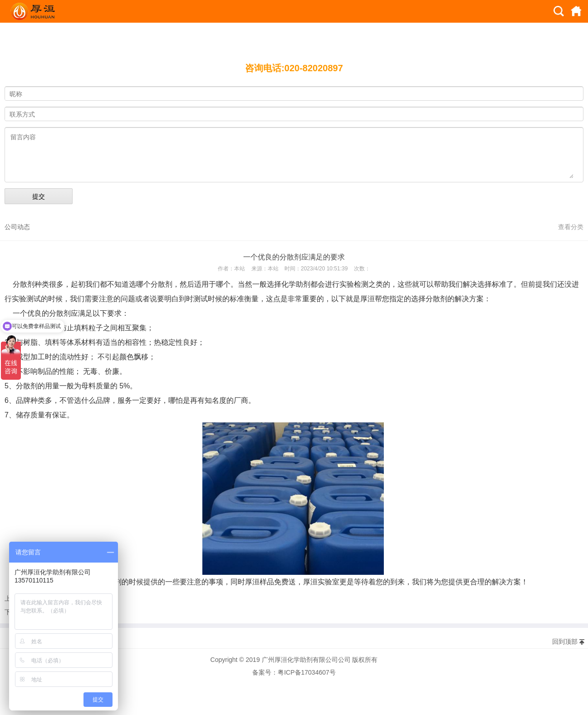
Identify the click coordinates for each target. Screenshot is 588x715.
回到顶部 (565, 642)
